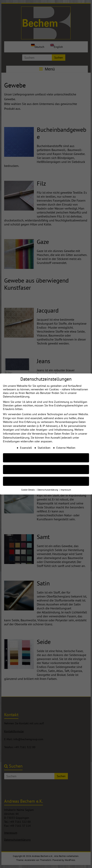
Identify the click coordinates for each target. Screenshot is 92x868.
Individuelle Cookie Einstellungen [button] (46, 476)
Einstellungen (11, 437)
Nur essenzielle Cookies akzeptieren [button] (46, 465)
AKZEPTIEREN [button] (46, 453)
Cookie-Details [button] (28, 485)
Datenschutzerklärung (16, 433)
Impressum (66, 485)
